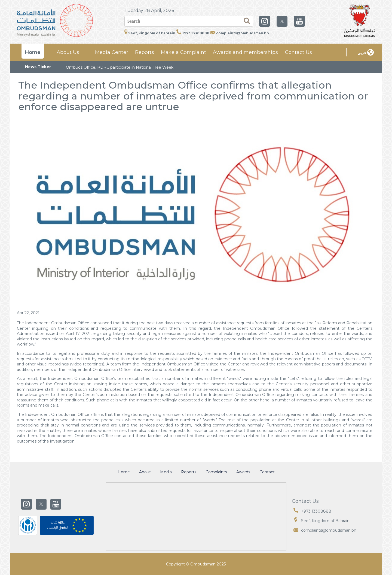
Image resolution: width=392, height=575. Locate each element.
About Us (68, 52)
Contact (267, 472)
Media (166, 472)
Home (33, 52)
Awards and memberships (245, 52)
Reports (145, 52)
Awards (243, 472)
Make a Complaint (183, 52)
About (145, 472)
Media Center (112, 52)
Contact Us (298, 52)
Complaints (216, 472)
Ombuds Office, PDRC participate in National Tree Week (120, 67)
